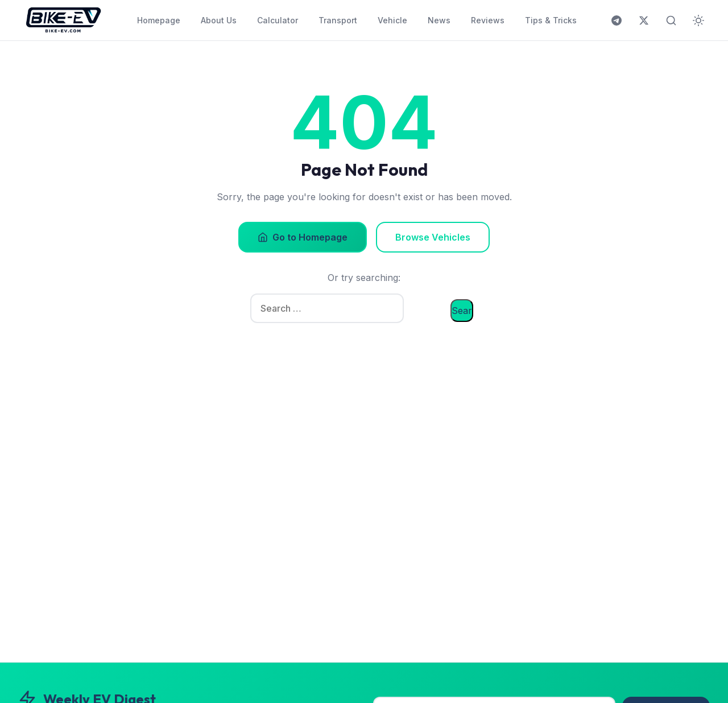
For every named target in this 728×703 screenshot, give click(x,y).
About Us (219, 20)
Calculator (278, 20)
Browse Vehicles (433, 237)
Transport (338, 20)
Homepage (159, 20)
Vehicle (392, 20)
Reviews (488, 20)
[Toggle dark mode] (698, 20)
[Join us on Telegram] (617, 20)
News (439, 20)
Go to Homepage (303, 237)
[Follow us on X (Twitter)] (644, 20)
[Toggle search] (671, 20)
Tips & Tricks (551, 20)
